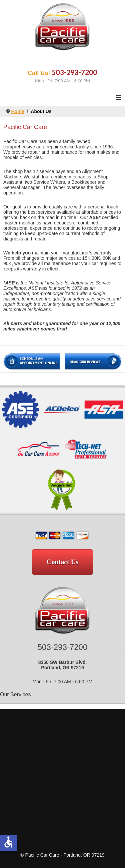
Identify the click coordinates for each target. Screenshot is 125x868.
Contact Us (62, 562)
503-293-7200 (74, 72)
